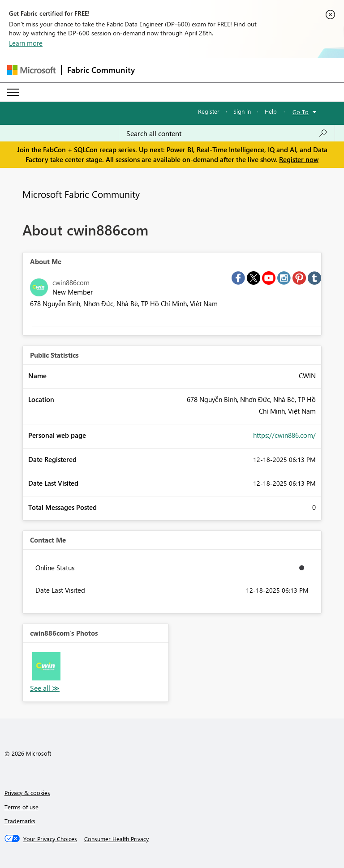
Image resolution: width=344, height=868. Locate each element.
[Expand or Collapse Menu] (13, 92)
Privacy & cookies (27, 793)
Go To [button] (301, 112)
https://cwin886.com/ (284, 435)
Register (209, 111)
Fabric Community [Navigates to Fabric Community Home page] (101, 70)
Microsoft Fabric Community (81, 194)
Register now (299, 159)
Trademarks (20, 821)
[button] (46, 666)
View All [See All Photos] (45, 688)
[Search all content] (227, 133)
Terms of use (21, 807)
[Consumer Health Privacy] (116, 839)
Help (271, 111)
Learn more (26, 43)
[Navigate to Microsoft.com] (31, 70)
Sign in (242, 111)
